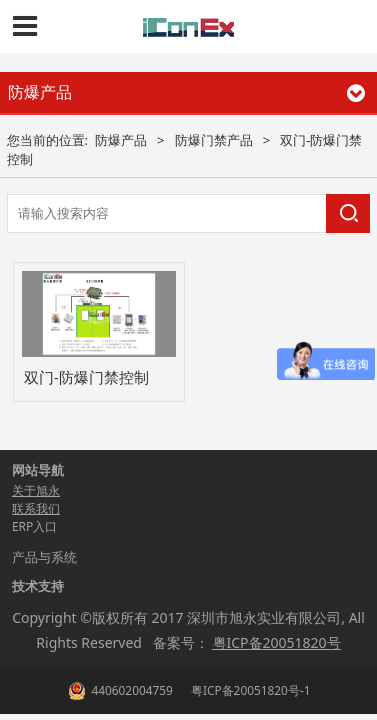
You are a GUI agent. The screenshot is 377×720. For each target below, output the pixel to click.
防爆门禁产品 (214, 140)
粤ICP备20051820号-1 (249, 690)
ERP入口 (34, 526)
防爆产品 (121, 140)
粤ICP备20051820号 (277, 642)
